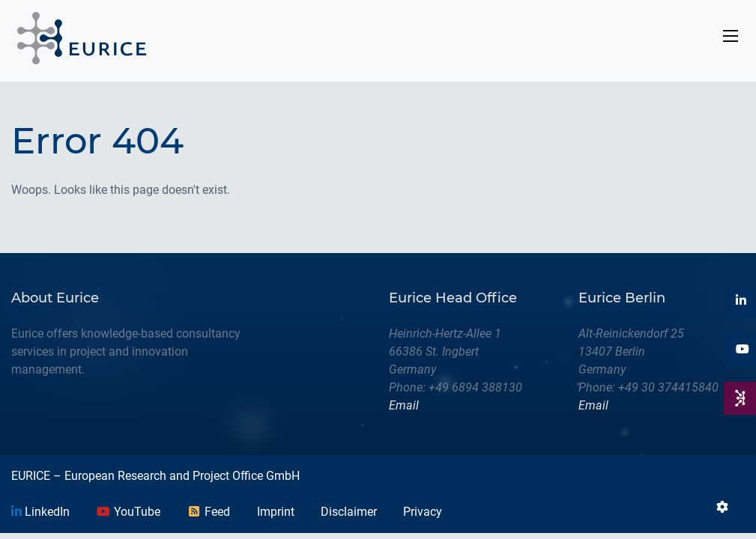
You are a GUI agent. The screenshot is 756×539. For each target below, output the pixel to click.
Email (404, 405)
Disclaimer (349, 512)
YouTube (128, 512)
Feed (208, 512)
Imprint (276, 512)
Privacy (423, 512)
